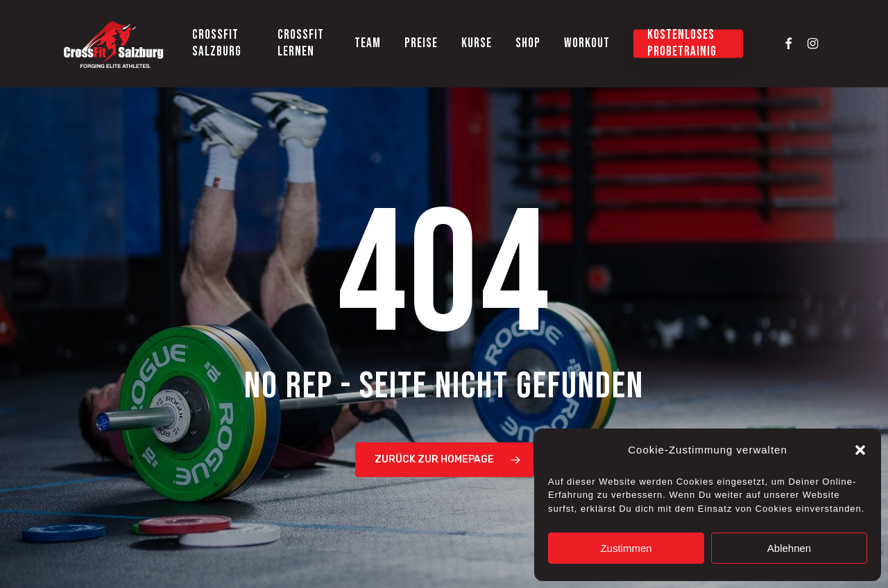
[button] (860, 450)
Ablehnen (789, 548)
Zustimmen (626, 548)
